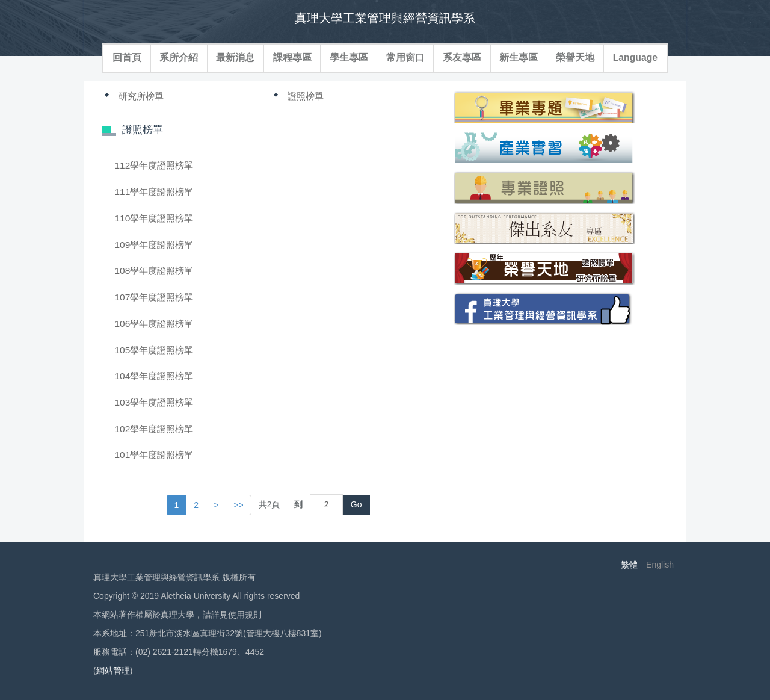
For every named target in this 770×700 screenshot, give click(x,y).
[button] (216, 505)
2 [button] (196, 505)
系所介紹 (179, 57)
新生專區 (519, 57)
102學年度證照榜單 (154, 429)
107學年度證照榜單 (154, 297)
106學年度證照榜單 (154, 324)
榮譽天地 (575, 57)
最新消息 (235, 57)
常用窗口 (405, 57)
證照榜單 (306, 96)
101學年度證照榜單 (154, 455)
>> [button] (238, 505)
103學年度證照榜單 (154, 402)
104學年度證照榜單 (154, 376)
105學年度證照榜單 (154, 350)
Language (635, 57)
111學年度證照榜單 (154, 192)
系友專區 (462, 57)
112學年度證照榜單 (154, 165)
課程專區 (292, 57)
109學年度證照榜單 (154, 245)
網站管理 (113, 671)
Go (356, 504)
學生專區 (349, 57)
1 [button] (177, 505)
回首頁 (127, 57)
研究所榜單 (141, 96)
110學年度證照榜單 (154, 218)
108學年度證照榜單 (154, 271)
